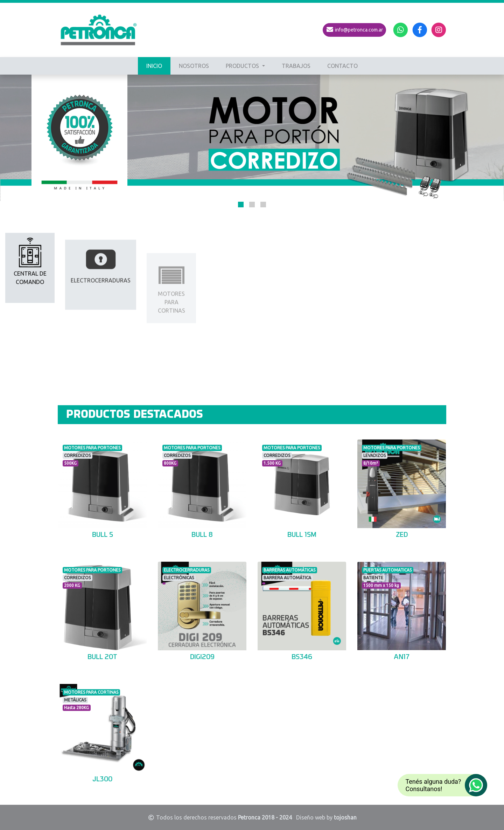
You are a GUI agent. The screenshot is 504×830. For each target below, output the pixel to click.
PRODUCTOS (243, 66)
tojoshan (345, 817)
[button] (241, 205)
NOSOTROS (194, 66)
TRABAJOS (296, 66)
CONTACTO (342, 66)
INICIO (154, 66)
